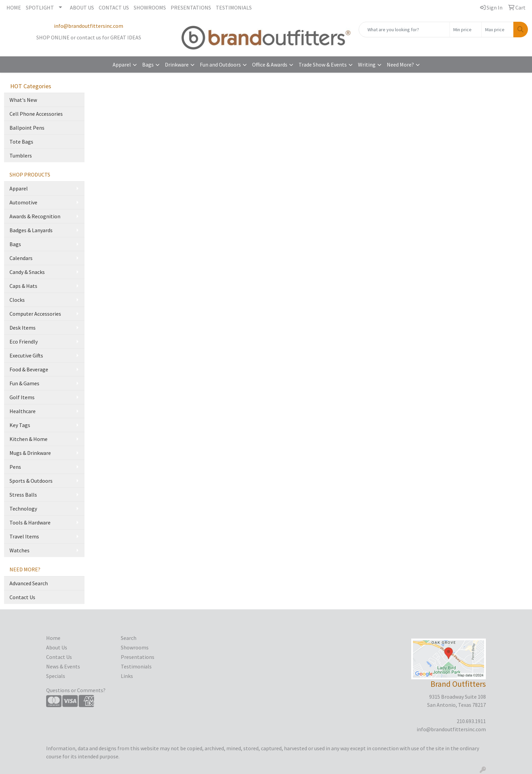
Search (129, 638)
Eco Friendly (24, 342)
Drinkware (177, 64)
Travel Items (24, 536)
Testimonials (136, 666)
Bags (148, 64)
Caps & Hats (23, 286)
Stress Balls (23, 495)
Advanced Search (29, 583)
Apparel (122, 64)
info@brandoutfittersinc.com (89, 26)
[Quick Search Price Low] (466, 30)
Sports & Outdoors (31, 481)
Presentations (138, 657)
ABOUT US (82, 7)
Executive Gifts (26, 355)
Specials (56, 676)
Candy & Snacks (27, 272)
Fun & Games (24, 383)
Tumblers (21, 155)
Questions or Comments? (76, 690)
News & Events (63, 666)
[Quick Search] (404, 30)
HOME (14, 7)
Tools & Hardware (30, 522)
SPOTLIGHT (40, 7)
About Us (57, 647)
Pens (15, 467)
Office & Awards (270, 64)
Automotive (23, 202)
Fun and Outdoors (220, 64)
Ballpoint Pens (27, 128)
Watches (20, 550)
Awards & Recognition (35, 216)
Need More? (400, 64)
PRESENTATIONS (191, 7)
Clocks (17, 300)
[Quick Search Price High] (498, 30)
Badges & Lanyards (31, 230)
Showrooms (135, 647)
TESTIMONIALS (234, 7)
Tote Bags (21, 142)
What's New (23, 100)
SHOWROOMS (150, 7)
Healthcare (23, 411)
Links (127, 676)
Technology (23, 509)
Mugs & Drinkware (30, 453)
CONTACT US (114, 7)
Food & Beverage (29, 369)
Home (53, 638)
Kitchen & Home (28, 439)
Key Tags (20, 425)
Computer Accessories (35, 314)
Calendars (21, 258)
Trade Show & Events (323, 64)
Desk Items (23, 328)
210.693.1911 (471, 721)
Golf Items (22, 397)
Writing (367, 64)
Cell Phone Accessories (36, 114)
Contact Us (22, 597)
